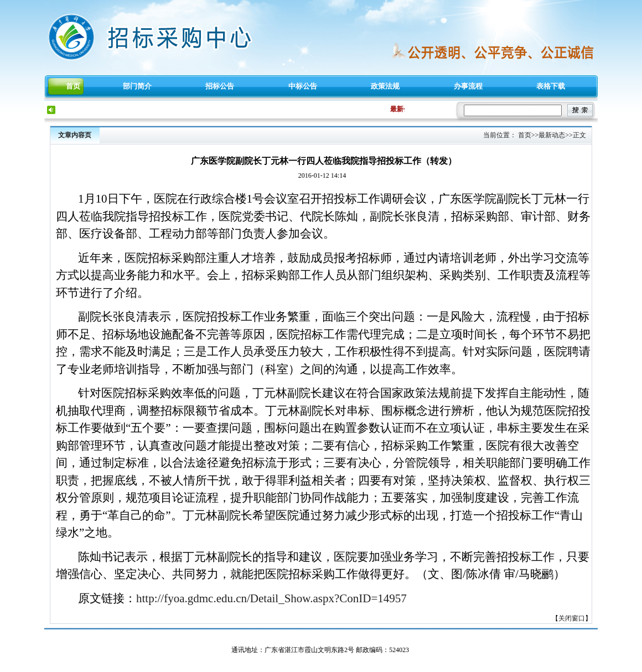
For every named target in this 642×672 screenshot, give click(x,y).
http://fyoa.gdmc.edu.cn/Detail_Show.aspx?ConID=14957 (271, 598)
